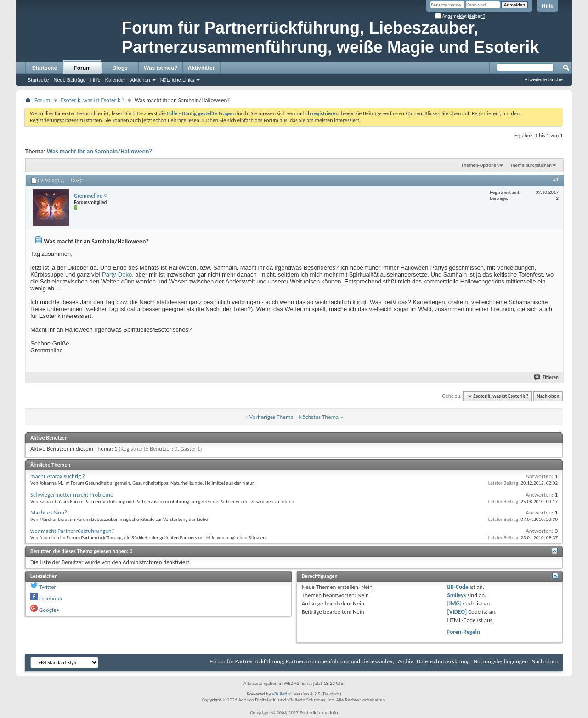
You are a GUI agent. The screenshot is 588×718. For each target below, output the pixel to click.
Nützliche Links (177, 80)
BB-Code (458, 587)
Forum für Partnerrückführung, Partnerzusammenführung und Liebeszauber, (302, 661)
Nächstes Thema (319, 417)
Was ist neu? (161, 68)
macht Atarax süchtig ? (58, 476)
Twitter (48, 587)
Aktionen (140, 80)
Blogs (120, 68)
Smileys (457, 595)
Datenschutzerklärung (443, 661)
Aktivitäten (202, 68)
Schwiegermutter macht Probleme (72, 495)
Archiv (405, 661)
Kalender (115, 80)
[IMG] (455, 603)
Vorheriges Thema (271, 417)
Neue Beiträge (69, 80)
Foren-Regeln (464, 632)
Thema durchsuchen (531, 165)
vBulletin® (282, 694)
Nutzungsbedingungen (501, 661)
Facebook (51, 598)
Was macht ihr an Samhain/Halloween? (99, 151)
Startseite (45, 68)
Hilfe (548, 6)
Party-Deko (117, 274)
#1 (556, 180)
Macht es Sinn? (49, 512)
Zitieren (547, 377)
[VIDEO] (457, 612)
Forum (82, 68)
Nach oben (548, 396)
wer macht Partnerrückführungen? (72, 531)
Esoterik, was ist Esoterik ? (93, 100)
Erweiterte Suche (543, 79)
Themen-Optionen (480, 165)
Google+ (49, 610)
